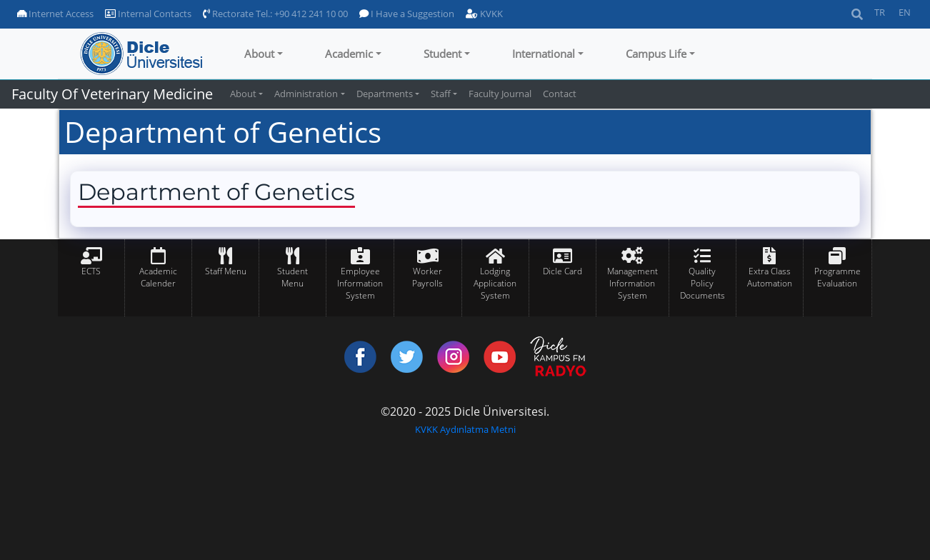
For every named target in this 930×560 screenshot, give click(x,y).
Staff (441, 94)
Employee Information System (360, 283)
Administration (306, 94)
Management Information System (632, 283)
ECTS (91, 271)
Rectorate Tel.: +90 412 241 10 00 (275, 14)
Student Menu (292, 277)
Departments (385, 94)
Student (442, 54)
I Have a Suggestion (407, 14)
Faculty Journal (500, 94)
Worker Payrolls (427, 277)
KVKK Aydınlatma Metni (465, 429)
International (544, 54)
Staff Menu (226, 271)
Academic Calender (158, 277)
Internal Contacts (148, 14)
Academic (349, 54)
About (259, 54)
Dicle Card (562, 271)
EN (905, 12)
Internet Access (55, 14)
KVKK (484, 14)
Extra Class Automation (770, 277)
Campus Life (656, 54)
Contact (560, 94)
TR (880, 12)
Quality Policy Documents (702, 283)
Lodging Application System (495, 283)
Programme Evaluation (837, 277)
